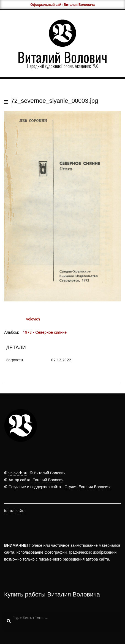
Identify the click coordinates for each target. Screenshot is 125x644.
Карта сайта (15, 511)
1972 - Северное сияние (45, 332)
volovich (33, 319)
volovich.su (18, 473)
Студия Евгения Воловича (88, 487)
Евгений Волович (48, 480)
